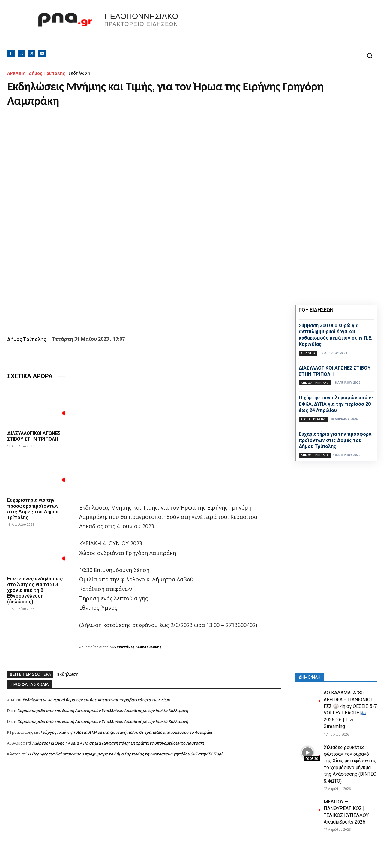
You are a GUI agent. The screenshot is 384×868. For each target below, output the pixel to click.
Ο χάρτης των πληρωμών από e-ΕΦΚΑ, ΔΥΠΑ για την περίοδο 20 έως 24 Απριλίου (336, 404)
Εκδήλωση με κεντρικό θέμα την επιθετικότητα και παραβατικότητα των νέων (96, 700)
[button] (370, 56)
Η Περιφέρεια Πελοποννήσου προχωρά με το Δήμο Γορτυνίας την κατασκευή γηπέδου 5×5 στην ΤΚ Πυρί (125, 754)
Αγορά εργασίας (313, 419)
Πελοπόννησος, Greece (276, 29)
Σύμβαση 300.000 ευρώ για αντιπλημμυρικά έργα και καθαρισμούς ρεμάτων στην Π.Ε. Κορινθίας (336, 335)
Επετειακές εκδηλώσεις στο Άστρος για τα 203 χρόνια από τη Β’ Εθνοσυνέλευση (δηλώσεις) (35, 590)
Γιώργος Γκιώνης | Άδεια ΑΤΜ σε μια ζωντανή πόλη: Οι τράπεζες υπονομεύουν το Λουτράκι (126, 732)
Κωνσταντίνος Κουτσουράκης (136, 647)
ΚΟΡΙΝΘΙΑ (308, 353)
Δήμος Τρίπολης (47, 73)
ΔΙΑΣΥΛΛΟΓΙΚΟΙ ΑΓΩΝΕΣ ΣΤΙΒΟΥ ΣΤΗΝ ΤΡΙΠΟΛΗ (34, 436)
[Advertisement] (144, 814)
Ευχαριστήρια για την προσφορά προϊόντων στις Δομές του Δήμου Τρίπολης (33, 509)
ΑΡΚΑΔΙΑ (16, 73)
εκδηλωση (79, 73)
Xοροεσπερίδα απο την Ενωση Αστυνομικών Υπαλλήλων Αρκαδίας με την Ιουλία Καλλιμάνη (103, 711)
